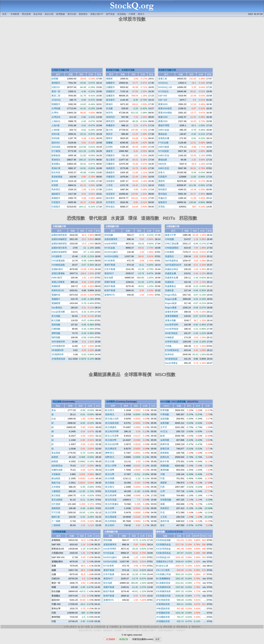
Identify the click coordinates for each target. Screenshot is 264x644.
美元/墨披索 (111, 517)
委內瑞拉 (163, 194)
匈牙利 (109, 113)
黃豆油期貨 (57, 500)
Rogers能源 (171, 303)
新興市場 (165, 444)
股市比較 (72, 14)
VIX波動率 (57, 256)
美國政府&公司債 (164, 562)
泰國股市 (56, 198)
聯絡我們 (196, 627)
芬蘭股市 (110, 164)
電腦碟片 (56, 299)
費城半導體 (164, 125)
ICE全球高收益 (163, 549)
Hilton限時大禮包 (133, 630)
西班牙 (109, 134)
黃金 (54, 410)
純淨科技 (169, 354)
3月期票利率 (58, 354)
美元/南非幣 (111, 440)
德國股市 (110, 83)
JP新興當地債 (58, 359)
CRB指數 (170, 239)
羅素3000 (163, 104)
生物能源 (169, 337)
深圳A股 (56, 134)
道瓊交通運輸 (58, 273)
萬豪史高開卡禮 (85, 630)
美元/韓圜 (110, 478)
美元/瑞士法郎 (112, 419)
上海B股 (56, 130)
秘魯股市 (163, 202)
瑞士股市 (110, 160)
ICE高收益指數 (163, 540)
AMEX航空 (57, 278)
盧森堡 (109, 151)
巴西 (162, 487)
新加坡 (55, 181)
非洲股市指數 (128, 70)
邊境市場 (165, 521)
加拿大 (162, 172)
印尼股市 (56, 202)
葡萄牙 (109, 138)
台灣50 (55, 113)
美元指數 (56, 316)
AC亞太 (164, 431)
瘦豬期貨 (56, 508)
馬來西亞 (56, 189)
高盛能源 (169, 282)
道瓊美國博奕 (111, 239)
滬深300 (56, 143)
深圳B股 (56, 138)
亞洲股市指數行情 (60, 70)
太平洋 (164, 427)
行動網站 (114, 627)
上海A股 (56, 125)
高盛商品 (169, 256)
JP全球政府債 (163, 600)
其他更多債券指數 (174, 532)
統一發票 (85, 627)
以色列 (109, 189)
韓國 (162, 495)
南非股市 (110, 198)
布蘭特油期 (57, 470)
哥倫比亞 (163, 198)
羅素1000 (163, 117)
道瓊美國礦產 (172, 316)
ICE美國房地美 (163, 591)
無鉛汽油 (56, 483)
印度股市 (56, 207)
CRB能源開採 (172, 248)
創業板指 (56, 155)
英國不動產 (110, 282)
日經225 (56, 87)
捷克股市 (110, 100)
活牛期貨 (56, 504)
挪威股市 (110, 172)
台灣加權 (56, 108)
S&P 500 (163, 96)
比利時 (109, 147)
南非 (162, 525)
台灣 (162, 491)
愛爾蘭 (109, 143)
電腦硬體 (56, 303)
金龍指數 (165, 419)
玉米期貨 (56, 487)
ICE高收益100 (163, 557)
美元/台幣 (110, 474)
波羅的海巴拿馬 (59, 248)
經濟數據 (60, 14)
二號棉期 (56, 525)
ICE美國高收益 (163, 545)
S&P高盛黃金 (172, 261)
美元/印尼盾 (111, 500)
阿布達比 (110, 207)
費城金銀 (163, 134)
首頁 (4, 14)
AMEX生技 (164, 168)
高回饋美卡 (119, 630)
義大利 (109, 130)
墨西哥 (162, 181)
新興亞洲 (165, 449)
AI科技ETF (181, 630)
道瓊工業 (163, 79)
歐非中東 (165, 461)
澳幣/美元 (110, 453)
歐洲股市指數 (113, 70)
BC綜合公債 (162, 566)
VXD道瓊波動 (58, 261)
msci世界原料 (172, 325)
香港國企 (56, 164)
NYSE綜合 (163, 91)
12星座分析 (100, 627)
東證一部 (56, 91)
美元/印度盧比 (112, 504)
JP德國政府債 (163, 621)
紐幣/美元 (110, 457)
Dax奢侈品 (57, 308)
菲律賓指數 (166, 500)
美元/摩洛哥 (111, 449)
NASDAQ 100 (165, 87)
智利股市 (163, 189)
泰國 (162, 504)
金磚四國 (165, 440)
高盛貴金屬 (170, 273)
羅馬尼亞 (110, 121)
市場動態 (15, 14)
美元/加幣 (110, 508)
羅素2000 (163, 121)
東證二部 (56, 96)
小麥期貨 (56, 491)
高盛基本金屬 (172, 278)
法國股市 (110, 87)
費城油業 (163, 160)
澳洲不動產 (110, 265)
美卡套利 (97, 630)
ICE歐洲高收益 (163, 553)
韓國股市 (56, 104)
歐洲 (162, 436)
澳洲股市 (56, 83)
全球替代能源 (172, 342)
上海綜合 (56, 121)
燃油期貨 (56, 478)
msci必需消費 (58, 312)
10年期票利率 (58, 346)
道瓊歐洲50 (57, 269)
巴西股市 (163, 177)
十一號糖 (56, 521)
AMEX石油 (164, 155)
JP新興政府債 (163, 604)
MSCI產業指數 (179, 402)
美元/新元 (110, 487)
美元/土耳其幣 (112, 436)
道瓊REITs (110, 295)
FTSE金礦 (163, 143)
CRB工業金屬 (172, 244)
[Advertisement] (132, 45)
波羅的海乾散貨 (59, 235)
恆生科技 (56, 172)
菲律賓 (55, 185)
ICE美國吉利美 (163, 596)
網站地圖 (168, 627)
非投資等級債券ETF (166, 630)
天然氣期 (56, 474)
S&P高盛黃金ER (173, 265)
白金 (54, 419)
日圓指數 (56, 329)
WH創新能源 (171, 359)
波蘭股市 (110, 96)
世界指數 (165, 410)
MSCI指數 (165, 402)
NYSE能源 (163, 151)
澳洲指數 (165, 470)
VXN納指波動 (58, 265)
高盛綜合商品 (172, 269)
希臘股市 (110, 125)
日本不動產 (110, 269)
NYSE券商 (110, 261)
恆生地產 (109, 278)
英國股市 (110, 91)
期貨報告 (83, 14)
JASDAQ (56, 100)
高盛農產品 (170, 286)
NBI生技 (162, 164)
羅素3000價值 (165, 113)
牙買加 (162, 207)
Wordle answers (151, 627)
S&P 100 (163, 100)
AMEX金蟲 (164, 130)
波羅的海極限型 (59, 239)
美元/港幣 (110, 470)
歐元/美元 (110, 410)
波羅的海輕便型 (59, 244)
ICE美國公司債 (163, 574)
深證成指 (56, 147)
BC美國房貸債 (163, 583)
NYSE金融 (110, 248)
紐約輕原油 (57, 466)
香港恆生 (56, 160)
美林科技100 (58, 290)
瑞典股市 (110, 168)
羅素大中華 (170, 235)
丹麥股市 (110, 177)
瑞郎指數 (56, 337)
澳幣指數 (56, 333)
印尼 (162, 512)
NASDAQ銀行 (111, 252)
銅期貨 (55, 461)
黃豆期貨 (56, 495)
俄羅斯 (109, 79)
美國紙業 (56, 286)
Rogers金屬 (171, 299)
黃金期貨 (56, 453)
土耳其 (109, 185)
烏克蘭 (109, 108)
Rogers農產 (171, 308)
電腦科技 (56, 295)
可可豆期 (56, 512)
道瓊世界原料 (172, 312)
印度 (162, 478)
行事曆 (132, 14)
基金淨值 (38, 14)
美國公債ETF (97, 14)
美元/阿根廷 (111, 521)
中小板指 (56, 151)
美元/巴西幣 (111, 512)
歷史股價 (26, 14)
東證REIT (109, 273)
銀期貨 (55, 457)
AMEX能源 (164, 147)
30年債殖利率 (58, 342)
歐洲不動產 (110, 290)
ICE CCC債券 (163, 570)
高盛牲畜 (169, 290)
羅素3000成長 (165, 108)
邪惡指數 (109, 235)
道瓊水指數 (170, 320)
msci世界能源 (172, 329)
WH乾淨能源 (171, 333)
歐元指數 (56, 320)
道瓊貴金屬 (164, 138)
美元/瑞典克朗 (112, 423)
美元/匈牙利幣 (112, 431)
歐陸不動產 (110, 286)
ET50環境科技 (172, 350)
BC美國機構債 (163, 579)
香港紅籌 (56, 168)
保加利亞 (110, 117)
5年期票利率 (58, 350)
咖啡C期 (56, 517)
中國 (162, 474)
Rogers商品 (171, 295)
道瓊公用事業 (58, 282)
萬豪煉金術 (108, 630)
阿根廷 (162, 185)
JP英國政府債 (163, 613)
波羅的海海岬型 (59, 252)
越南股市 (56, 194)
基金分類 (49, 14)
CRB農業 (170, 252)
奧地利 (109, 104)
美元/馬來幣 (111, 495)
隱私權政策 (182, 627)
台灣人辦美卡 (70, 627)
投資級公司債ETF (149, 630)
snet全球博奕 (111, 244)
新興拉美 (165, 457)
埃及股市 (110, 194)
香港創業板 (57, 177)
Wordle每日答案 (131, 627)
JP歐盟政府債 (163, 609)
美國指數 (165, 466)
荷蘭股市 (110, 155)
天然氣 (168, 346)
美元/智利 (110, 525)
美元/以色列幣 (112, 444)
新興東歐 (165, 453)
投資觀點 (122, 14)
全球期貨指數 (59, 532)
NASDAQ (163, 83)
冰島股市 (110, 181)
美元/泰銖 (110, 483)
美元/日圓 (110, 461)
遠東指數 (165, 423)
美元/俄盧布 (111, 427)
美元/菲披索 (111, 491)
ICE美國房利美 (163, 587)
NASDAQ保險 (111, 256)
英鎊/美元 (110, 414)
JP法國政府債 (163, 617)
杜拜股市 (110, 202)
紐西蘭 (55, 79)
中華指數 (165, 414)
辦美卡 (141, 14)
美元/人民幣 (111, 466)
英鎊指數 (56, 325)
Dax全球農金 (171, 363)
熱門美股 (110, 14)
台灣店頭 (56, 117)
